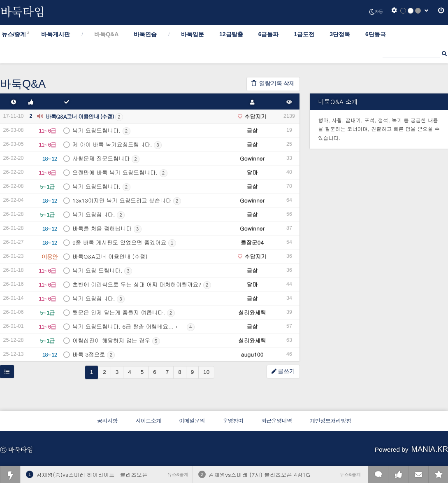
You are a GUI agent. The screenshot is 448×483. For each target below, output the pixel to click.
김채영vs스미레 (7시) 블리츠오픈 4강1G (259, 475)
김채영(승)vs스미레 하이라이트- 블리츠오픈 (92, 475)
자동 (376, 12)
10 (206, 372)
